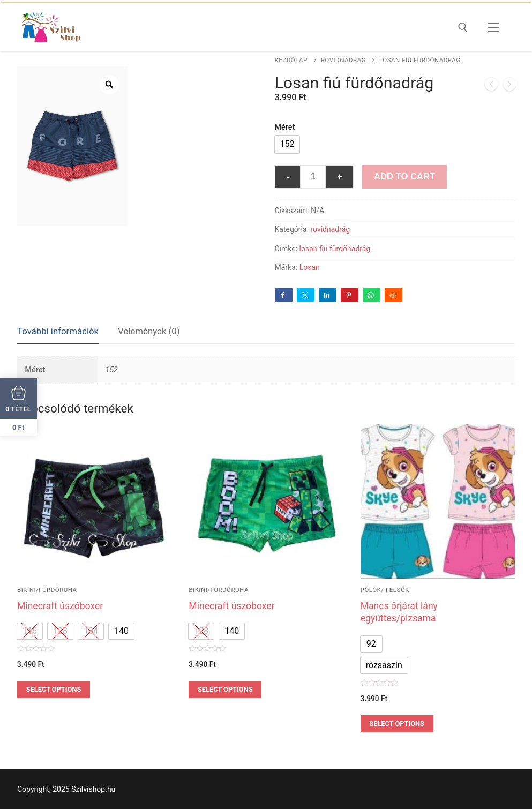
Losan (310, 267)
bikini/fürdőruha (47, 590)
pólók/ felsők (385, 590)
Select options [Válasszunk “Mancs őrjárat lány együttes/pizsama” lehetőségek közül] (397, 724)
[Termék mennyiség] (313, 177)
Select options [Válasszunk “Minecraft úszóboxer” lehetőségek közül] (54, 689)
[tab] (58, 332)
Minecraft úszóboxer (60, 606)
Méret (285, 127)
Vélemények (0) (149, 331)
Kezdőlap (291, 60)
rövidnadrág (343, 60)
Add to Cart (404, 177)
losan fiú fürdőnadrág (335, 249)
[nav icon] (493, 27)
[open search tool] (463, 27)
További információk (58, 331)
